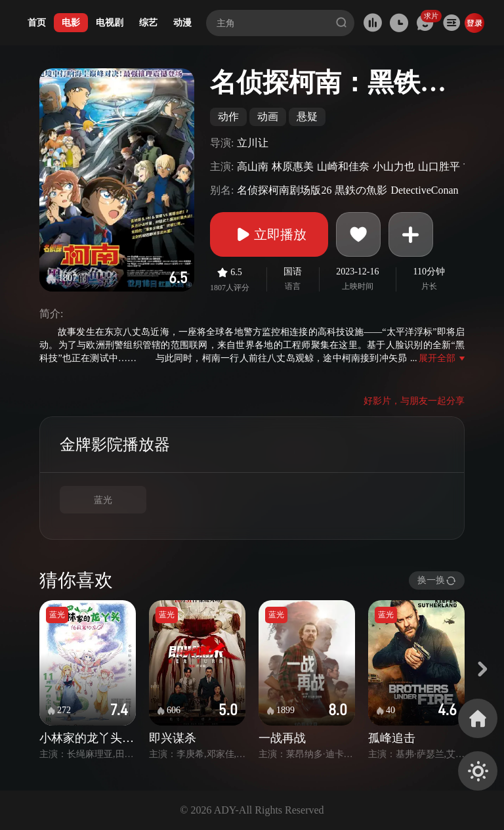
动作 (228, 117)
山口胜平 (439, 166)
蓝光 (103, 500)
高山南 (253, 166)
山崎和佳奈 (343, 166)
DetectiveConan (424, 190)
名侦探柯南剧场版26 (284, 190)
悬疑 (307, 117)
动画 (268, 117)
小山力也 (394, 166)
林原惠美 (293, 166)
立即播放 (269, 234)
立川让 (253, 143)
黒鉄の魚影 (361, 190)
